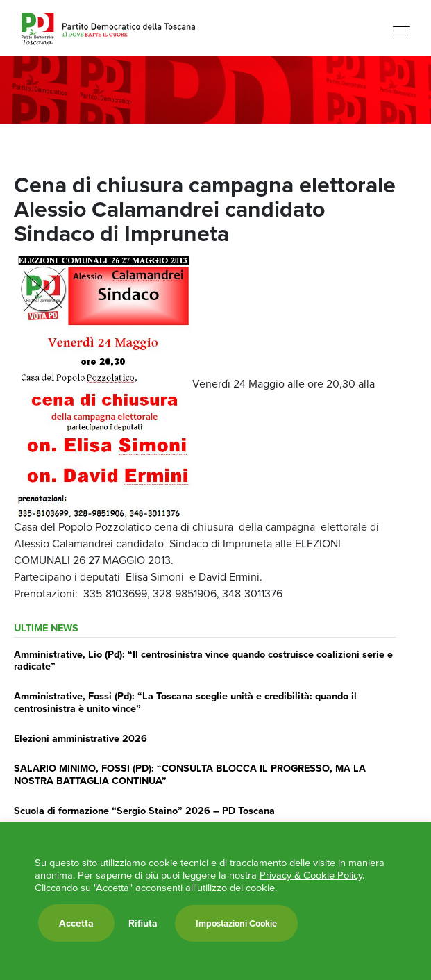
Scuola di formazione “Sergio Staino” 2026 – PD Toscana (144, 810)
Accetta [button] (76, 923)
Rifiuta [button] (143, 923)
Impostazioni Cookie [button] (236, 923)
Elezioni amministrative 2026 (81, 738)
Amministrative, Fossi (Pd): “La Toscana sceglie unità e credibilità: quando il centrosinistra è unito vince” (185, 701)
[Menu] (402, 30)
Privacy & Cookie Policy (311, 875)
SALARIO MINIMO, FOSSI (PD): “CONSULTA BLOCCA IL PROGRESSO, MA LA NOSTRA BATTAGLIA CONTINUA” (190, 774)
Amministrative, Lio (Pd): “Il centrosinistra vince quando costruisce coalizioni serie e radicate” (203, 660)
